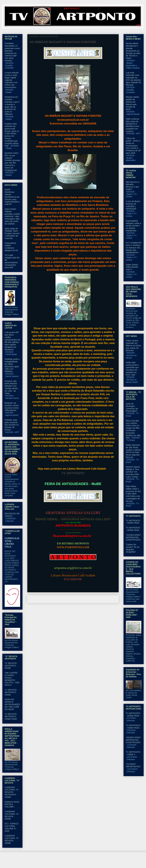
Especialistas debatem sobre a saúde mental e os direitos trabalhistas (134, 226)
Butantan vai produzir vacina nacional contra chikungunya (12, 407)
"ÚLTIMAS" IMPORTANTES (133, 765)
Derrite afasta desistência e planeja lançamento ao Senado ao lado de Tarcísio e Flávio (133, 51)
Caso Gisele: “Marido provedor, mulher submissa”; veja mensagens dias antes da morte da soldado (12, 216)
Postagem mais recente (41, 599)
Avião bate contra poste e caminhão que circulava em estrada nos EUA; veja (132, 369)
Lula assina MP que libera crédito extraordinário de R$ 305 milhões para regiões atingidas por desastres (12, 341)
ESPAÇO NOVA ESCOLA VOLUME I (12, 804)
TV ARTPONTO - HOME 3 (133, 753)
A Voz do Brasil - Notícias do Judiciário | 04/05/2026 (133, 205)
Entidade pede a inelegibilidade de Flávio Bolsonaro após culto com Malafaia (12, 365)
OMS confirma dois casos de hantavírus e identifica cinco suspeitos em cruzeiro (133, 125)
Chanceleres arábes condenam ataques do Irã (11, 247)
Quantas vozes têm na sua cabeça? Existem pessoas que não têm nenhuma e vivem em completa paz (12, 162)
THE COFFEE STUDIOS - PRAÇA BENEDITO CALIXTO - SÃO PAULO (12, 679)
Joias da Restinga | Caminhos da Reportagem (132, 407)
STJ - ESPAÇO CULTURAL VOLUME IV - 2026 (12, 827)
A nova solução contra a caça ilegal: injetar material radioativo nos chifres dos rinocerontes (12, 80)
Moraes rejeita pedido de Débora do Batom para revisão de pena (132, 103)
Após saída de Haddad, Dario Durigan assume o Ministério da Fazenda (12, 233)
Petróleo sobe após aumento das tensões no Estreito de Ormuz (12, 425)
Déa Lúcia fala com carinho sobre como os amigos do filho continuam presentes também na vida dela (133, 429)
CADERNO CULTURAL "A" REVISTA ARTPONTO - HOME (12, 792)
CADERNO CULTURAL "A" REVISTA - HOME (12, 815)
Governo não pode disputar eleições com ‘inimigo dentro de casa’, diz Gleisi (11, 387)
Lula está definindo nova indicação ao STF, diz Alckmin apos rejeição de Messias (133, 79)
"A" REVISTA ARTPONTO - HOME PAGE (11, 716)
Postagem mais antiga (105, 599)
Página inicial (74, 599)
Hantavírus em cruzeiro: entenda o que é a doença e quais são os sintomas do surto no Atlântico (12, 106)
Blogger (97, 862)
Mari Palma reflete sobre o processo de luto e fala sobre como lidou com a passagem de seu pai (133, 494)
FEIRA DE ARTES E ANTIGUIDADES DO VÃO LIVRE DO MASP (12, 704)
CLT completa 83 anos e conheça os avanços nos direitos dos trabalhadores (134, 248)
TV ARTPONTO (73, 473)
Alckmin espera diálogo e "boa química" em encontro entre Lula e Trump (133, 472)
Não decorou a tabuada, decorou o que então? (133, 186)
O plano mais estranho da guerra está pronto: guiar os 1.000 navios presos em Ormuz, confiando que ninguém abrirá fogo (12, 135)
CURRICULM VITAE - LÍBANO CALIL (12, 542)
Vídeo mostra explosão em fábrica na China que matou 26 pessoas (133, 345)
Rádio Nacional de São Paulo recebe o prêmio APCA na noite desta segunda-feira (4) (133, 451)
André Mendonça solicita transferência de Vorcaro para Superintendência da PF (12, 197)
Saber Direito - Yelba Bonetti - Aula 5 (132, 267)
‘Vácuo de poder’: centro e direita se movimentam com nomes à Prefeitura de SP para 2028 (133, 146)
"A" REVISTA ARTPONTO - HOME (11, 666)
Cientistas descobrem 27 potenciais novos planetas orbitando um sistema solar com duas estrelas (12, 52)
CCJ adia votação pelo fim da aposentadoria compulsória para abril (12, 261)
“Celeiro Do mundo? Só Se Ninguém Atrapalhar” (133, 548)
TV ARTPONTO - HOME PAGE (133, 522)
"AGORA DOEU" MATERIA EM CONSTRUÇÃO (133, 537)
